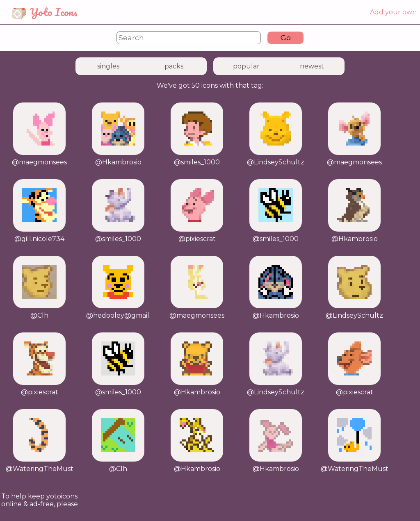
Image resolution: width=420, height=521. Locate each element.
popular (246, 66)
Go (286, 38)
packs (174, 66)
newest (312, 66)
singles (108, 66)
